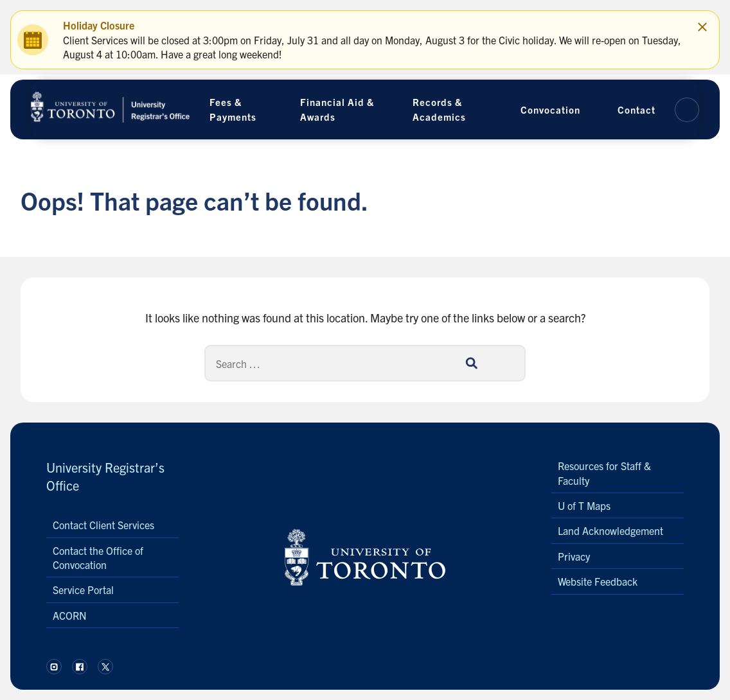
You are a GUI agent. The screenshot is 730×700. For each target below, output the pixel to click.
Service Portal (83, 590)
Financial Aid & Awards (337, 109)
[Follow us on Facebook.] (80, 667)
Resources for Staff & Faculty (604, 473)
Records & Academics (439, 109)
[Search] (365, 363)
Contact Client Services (103, 525)
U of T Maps (584, 505)
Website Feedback (598, 581)
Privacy (574, 556)
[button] (687, 110)
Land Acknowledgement (610, 530)
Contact (637, 109)
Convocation (550, 109)
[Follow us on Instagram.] (54, 667)
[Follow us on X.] (105, 667)
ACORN (70, 615)
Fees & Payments (233, 109)
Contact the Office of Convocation (98, 557)
